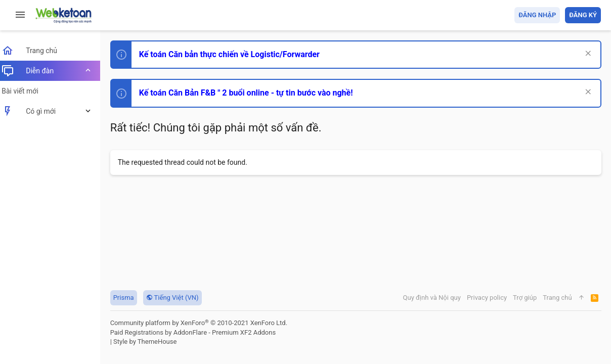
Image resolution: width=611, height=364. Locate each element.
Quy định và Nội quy (431, 298)
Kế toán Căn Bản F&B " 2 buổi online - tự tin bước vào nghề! (252, 93)
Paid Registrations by (199, 332)
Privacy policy (486, 298)
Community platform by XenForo (205, 323)
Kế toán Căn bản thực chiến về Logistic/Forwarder (235, 54)
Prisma (130, 298)
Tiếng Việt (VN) (179, 298)
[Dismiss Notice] (586, 54)
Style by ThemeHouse (151, 342)
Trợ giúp (525, 298)
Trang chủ (557, 298)
